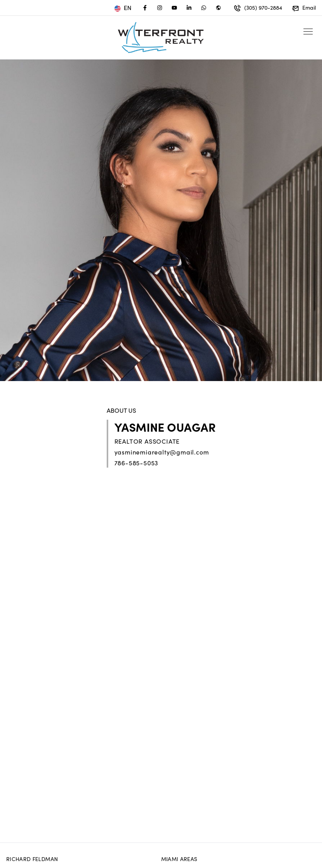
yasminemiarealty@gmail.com (162, 452)
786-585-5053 (136, 463)
